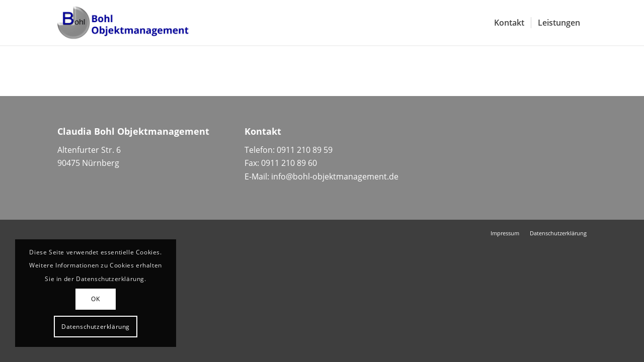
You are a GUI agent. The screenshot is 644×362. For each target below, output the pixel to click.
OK (95, 299)
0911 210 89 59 (305, 150)
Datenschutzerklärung (96, 327)
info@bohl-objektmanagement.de (335, 176)
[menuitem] (509, 23)
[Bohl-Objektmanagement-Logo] (123, 23)
